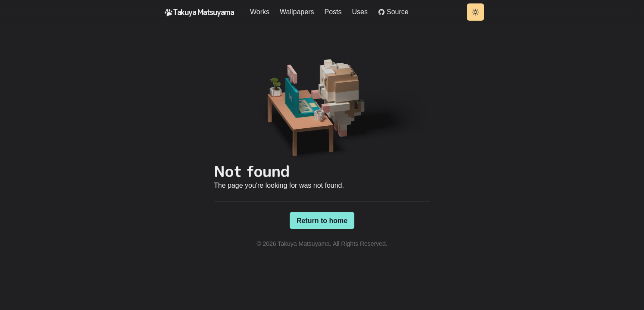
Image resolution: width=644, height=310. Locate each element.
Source (393, 12)
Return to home (322, 221)
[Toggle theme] (475, 12)
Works (260, 12)
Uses (360, 12)
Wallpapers (297, 12)
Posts (333, 12)
